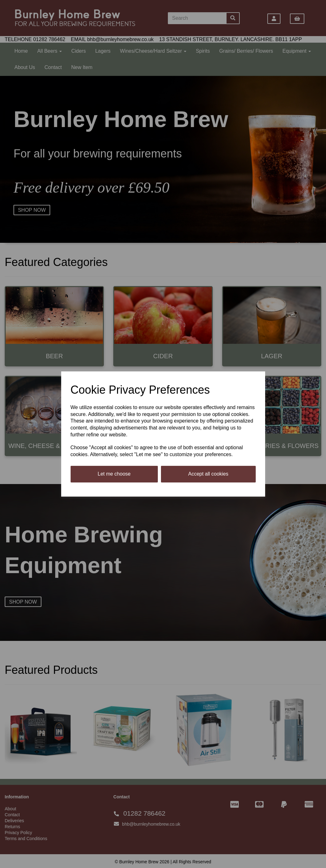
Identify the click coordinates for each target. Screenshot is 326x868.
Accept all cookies (208, 474)
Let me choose (114, 474)
